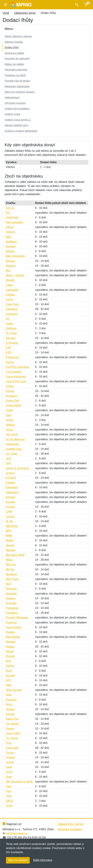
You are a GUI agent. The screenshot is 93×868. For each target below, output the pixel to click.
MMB (9, 536)
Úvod (6, 13)
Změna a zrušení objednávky (21, 131)
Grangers (12, 396)
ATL (8, 213)
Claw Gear (12, 304)
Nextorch (11, 589)
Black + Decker (15, 275)
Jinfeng (10, 473)
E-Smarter (12, 343)
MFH (9, 531)
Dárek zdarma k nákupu (18, 36)
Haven (10, 420)
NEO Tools (12, 579)
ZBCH (10, 801)
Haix (9, 415)
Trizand (10, 757)
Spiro (9, 704)
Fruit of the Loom (16, 381)
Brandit (10, 280)
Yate (9, 786)
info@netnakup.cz (16, 833)
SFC (9, 680)
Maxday (11, 550)
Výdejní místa (12, 114)
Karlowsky (12, 487)
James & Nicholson (18, 468)
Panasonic (12, 608)
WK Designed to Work (19, 782)
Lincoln (10, 516)
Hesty (9, 430)
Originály (11, 603)
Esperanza (12, 357)
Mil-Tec (10, 569)
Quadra (10, 632)
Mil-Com (11, 564)
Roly (9, 661)
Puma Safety (14, 627)
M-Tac (10, 521)
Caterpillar (12, 290)
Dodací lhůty (12, 47)
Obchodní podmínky (16, 70)
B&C (9, 237)
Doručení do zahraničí (17, 58)
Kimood (10, 497)
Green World (14, 405)
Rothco (10, 666)
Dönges (11, 338)
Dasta (9, 324)
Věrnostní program (15, 103)
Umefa (10, 762)
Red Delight (13, 637)
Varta (9, 767)
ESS (9, 352)
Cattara (10, 295)
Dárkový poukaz (14, 42)
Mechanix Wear (15, 555)
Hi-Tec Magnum (15, 439)
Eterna (10, 362)
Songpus (11, 700)
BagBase (11, 242)
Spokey (10, 709)
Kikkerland (12, 492)
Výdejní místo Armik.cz (18, 120)
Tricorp (10, 753)
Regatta (11, 642)
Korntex (11, 502)
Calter (9, 285)
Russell (10, 676)
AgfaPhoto (12, 217)
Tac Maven (12, 724)
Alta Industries (14, 222)
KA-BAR (11, 478)
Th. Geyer (12, 738)
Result (10, 651)
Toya (9, 743)
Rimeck (10, 656)
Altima (10, 227)
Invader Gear (14, 449)
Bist (8, 270)
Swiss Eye (12, 719)
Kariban (11, 483)
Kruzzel (10, 507)
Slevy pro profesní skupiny (20, 92)
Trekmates (12, 748)
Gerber (10, 391)
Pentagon (12, 613)
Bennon (11, 261)
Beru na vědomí (18, 860)
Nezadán (11, 594)
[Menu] (6, 5)
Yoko (9, 796)
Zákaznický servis (25, 13)
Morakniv (11, 574)
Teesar (10, 729)
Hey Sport (12, 434)
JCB (8, 458)
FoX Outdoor (14, 372)
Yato (9, 791)
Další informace (43, 860)
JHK (8, 463)
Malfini (10, 540)
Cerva (9, 299)
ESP (9, 348)
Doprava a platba (14, 53)
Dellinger (11, 328)
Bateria (10, 251)
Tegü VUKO (13, 733)
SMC (9, 685)
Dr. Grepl (11, 333)
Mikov (9, 560)
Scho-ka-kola (14, 690)
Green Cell (12, 401)
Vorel (9, 777)
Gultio (9, 410)
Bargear (11, 246)
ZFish (9, 806)
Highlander (12, 444)
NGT (9, 584)
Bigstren (11, 266)
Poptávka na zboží (15, 75)
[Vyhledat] (76, 5)
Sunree (10, 714)
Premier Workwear (17, 618)
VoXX (9, 772)
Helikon (10, 425)
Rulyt (9, 671)
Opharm (11, 598)
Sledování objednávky (17, 86)
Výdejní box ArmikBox (17, 109)
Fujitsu (10, 386)
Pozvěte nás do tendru (17, 81)
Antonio (10, 232)
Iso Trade (12, 454)
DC (8, 319)
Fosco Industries (16, 377)
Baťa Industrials (15, 256)
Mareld (10, 545)
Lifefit (9, 511)
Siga (9, 695)
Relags (10, 647)
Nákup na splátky (14, 64)
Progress (11, 622)
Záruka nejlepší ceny (16, 125)
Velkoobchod (12, 97)
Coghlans (12, 309)
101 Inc (10, 208)
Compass (12, 314)
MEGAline (12, 526)
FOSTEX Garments (18, 367)
